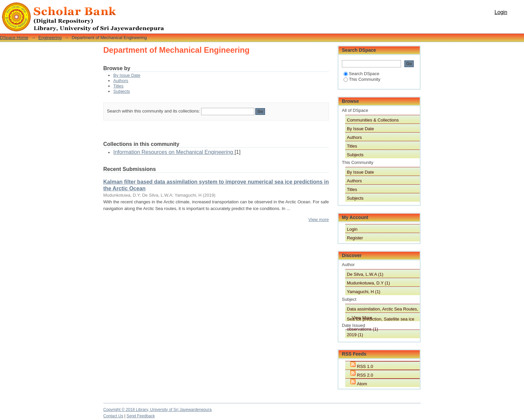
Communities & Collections (373, 120)
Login (501, 12)
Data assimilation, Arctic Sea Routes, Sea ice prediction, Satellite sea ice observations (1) (382, 309)
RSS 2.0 (365, 375)
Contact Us (113, 416)
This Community (362, 79)
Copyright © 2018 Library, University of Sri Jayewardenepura (157, 410)
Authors (121, 81)
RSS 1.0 (365, 366)
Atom (362, 384)
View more (319, 220)
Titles (118, 86)
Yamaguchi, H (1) (364, 292)
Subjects (122, 91)
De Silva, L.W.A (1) (365, 274)
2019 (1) (355, 335)
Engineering (50, 38)
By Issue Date (127, 75)
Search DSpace (361, 74)
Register (355, 238)
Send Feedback (141, 416)
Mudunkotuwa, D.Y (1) (368, 283)
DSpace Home (14, 38)
